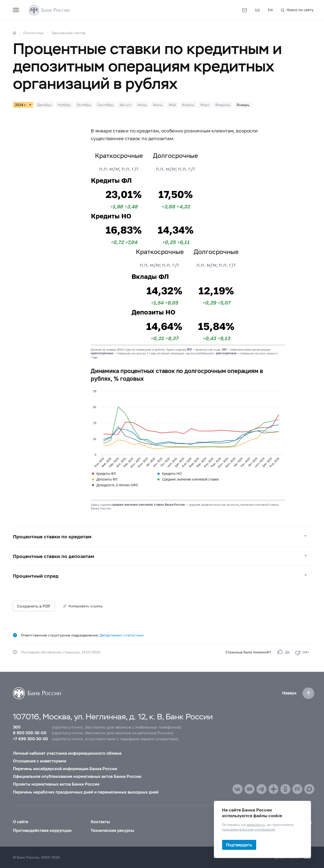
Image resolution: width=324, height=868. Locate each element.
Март (205, 105)
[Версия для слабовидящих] (257, 10)
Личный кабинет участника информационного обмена (67, 753)
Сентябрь (105, 105)
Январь (243, 105)
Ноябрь (64, 105)
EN (270, 10)
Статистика (33, 33)
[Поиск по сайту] (297, 10)
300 (17, 727)
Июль (142, 105)
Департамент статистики (122, 635)
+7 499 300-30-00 (30, 739)
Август (126, 105)
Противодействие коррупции (42, 830)
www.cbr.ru (256, 825)
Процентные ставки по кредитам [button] (52, 536)
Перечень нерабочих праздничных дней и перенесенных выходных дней (86, 792)
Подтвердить (239, 845)
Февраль (223, 105)
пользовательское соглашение (249, 829)
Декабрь (44, 105)
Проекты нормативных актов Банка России (56, 784)
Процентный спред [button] (36, 576)
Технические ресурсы (112, 830)
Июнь (158, 105)
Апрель (188, 105)
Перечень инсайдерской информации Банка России (65, 769)
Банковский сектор (69, 33)
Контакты (100, 822)
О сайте (21, 822)
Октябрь (84, 105)
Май (172, 105)
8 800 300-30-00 (30, 733)
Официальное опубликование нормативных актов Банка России (77, 776)
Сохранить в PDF (34, 606)
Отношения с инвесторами (40, 761)
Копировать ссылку (86, 606)
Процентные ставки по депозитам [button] (54, 556)
